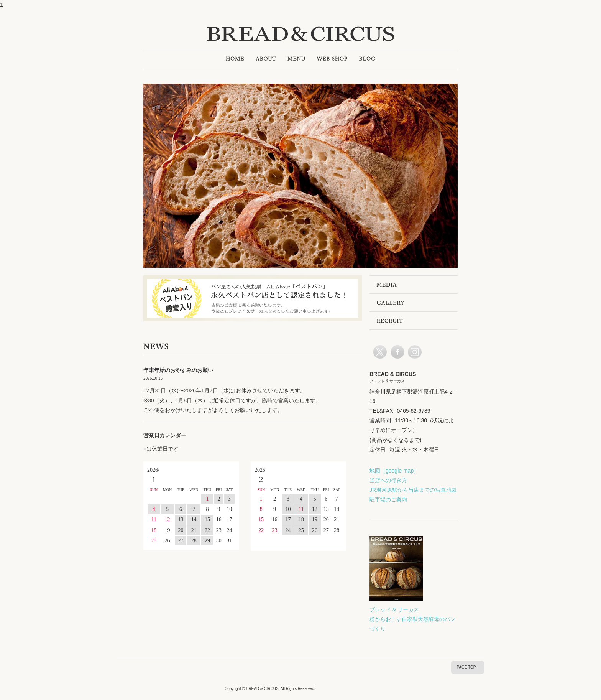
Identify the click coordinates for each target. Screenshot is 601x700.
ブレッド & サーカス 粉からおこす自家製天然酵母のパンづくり (412, 619)
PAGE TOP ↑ (468, 667)
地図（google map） (394, 471)
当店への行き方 (388, 480)
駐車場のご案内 (388, 499)
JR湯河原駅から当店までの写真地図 (413, 490)
